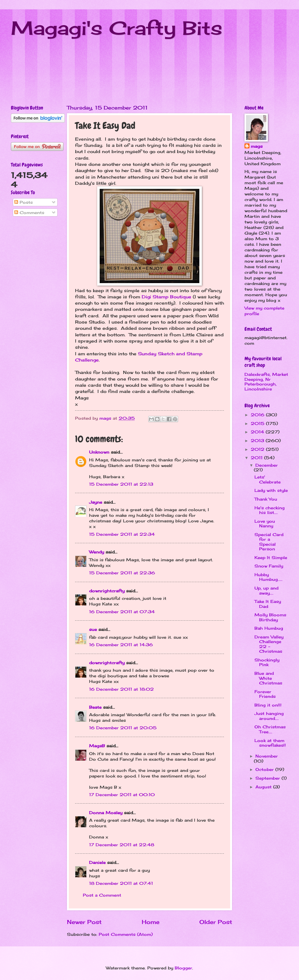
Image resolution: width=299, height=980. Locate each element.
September (268, 778)
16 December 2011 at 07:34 (122, 612)
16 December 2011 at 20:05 (123, 728)
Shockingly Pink (267, 662)
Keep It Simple (271, 558)
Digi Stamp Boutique (166, 297)
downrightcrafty (107, 591)
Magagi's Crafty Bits (117, 28)
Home (151, 922)
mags (257, 146)
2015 (258, 423)
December (267, 465)
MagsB (97, 746)
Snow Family (269, 566)
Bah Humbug (269, 628)
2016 (258, 415)
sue (93, 629)
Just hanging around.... (269, 716)
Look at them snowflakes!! (270, 743)
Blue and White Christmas (268, 678)
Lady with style (271, 490)
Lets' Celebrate (268, 479)
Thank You (266, 499)
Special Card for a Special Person (269, 542)
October (265, 769)
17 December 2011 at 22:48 (122, 845)
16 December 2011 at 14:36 (121, 645)
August (264, 787)
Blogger (183, 968)
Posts (24, 202)
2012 (258, 449)
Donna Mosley (106, 813)
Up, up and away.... (266, 590)
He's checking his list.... (270, 510)
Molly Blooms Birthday (270, 617)
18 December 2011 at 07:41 (121, 883)
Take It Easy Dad (268, 604)
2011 (257, 458)
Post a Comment (102, 895)
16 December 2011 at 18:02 (121, 689)
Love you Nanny (265, 523)
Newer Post (84, 922)
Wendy (97, 552)
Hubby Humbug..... (268, 577)
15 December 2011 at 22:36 (122, 573)
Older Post (216, 922)
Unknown (99, 452)
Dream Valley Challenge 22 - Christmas (269, 644)
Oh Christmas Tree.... (270, 729)
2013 (258, 441)
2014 (258, 432)
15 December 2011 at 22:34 (122, 534)
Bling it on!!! (268, 705)
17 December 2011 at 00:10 (122, 795)
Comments (29, 212)
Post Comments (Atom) (126, 934)
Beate (95, 707)
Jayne (96, 502)
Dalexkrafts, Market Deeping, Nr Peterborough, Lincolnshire (266, 381)
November (267, 756)
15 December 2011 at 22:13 (121, 484)
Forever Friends (265, 694)
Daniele (97, 862)
